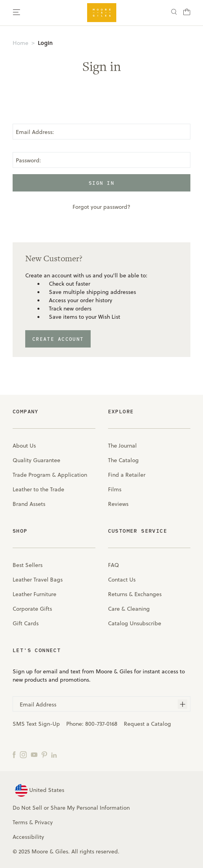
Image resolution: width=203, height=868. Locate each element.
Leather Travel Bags (38, 579)
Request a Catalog (147, 724)
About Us (24, 445)
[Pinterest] (44, 754)
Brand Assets (29, 504)
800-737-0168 (101, 724)
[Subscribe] (183, 704)
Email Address (38, 704)
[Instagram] (23, 754)
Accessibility (28, 837)
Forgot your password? (101, 207)
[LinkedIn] (54, 754)
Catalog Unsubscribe (135, 623)
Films (115, 489)
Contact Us (122, 579)
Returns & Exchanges (135, 594)
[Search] (174, 13)
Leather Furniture (34, 594)
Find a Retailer (127, 475)
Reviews (118, 504)
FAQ (114, 565)
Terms (20, 822)
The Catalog (123, 460)
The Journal (122, 445)
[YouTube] (34, 754)
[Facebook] (14, 754)
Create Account (58, 339)
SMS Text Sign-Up (36, 724)
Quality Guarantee (36, 460)
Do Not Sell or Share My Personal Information (71, 808)
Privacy (44, 822)
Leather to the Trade (38, 489)
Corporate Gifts (32, 609)
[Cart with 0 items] (187, 14)
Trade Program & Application (50, 475)
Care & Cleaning (129, 609)
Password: (28, 160)
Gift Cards (26, 623)
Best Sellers (28, 565)
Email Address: (35, 132)
